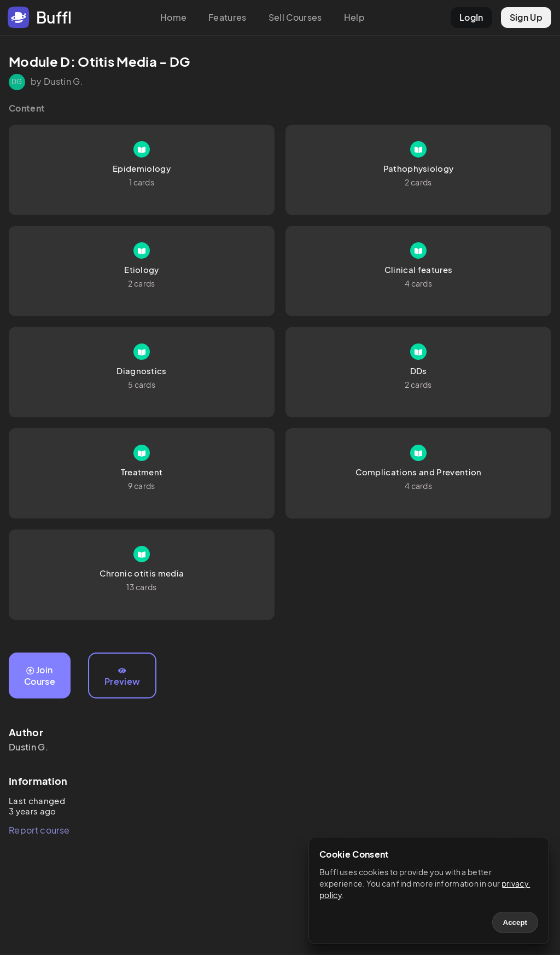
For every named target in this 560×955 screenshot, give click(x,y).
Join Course (40, 676)
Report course (39, 830)
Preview (122, 677)
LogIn (471, 17)
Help (354, 17)
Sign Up (526, 17)
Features (227, 17)
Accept (515, 922)
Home (173, 17)
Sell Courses (295, 17)
